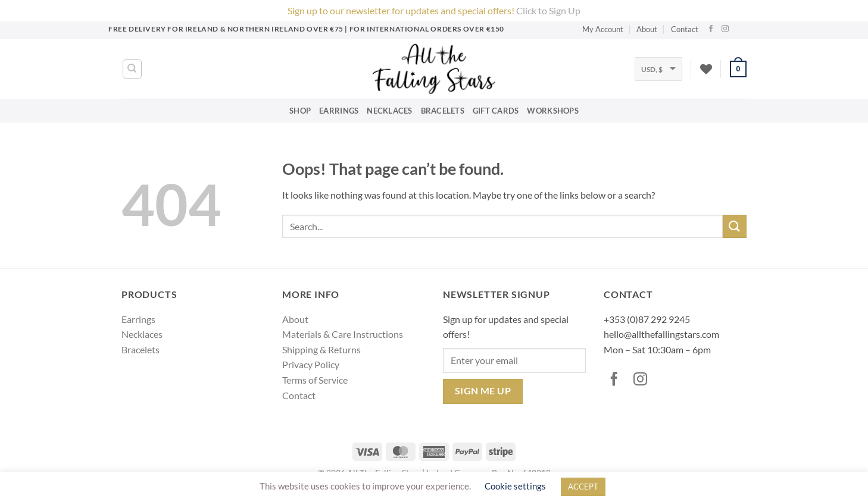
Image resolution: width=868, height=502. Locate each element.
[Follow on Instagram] (727, 29)
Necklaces (389, 111)
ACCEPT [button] (583, 487)
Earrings (339, 111)
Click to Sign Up (548, 10)
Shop (300, 111)
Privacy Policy (311, 364)
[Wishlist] (706, 69)
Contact (685, 29)
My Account (603, 29)
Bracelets (443, 111)
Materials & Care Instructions (343, 334)
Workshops (552, 111)
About (647, 29)
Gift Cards (496, 111)
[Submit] (735, 226)
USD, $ (652, 69)
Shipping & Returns (321, 349)
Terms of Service (315, 380)
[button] (738, 69)
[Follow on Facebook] (712, 29)
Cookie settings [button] (515, 486)
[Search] (132, 69)
